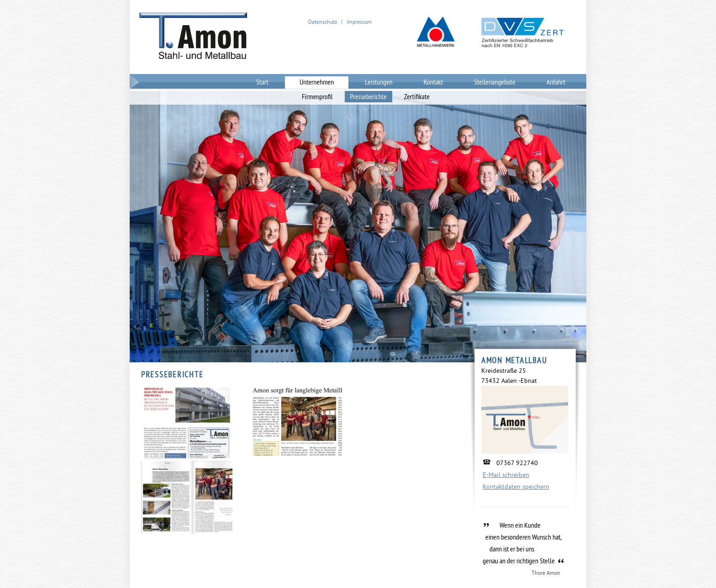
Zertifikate (417, 96)
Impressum (359, 22)
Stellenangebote (495, 82)
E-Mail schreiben (506, 475)
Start (262, 82)
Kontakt (434, 82)
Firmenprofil (317, 96)
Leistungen (379, 82)
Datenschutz (323, 22)
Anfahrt (556, 82)
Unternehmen (317, 82)
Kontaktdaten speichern (516, 487)
